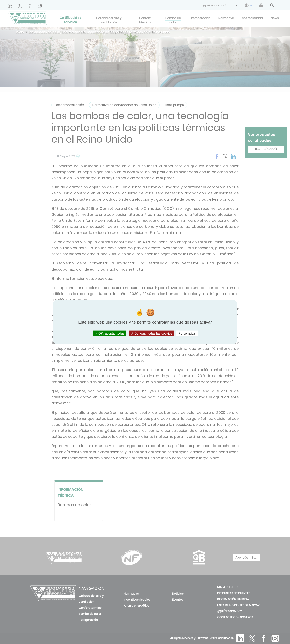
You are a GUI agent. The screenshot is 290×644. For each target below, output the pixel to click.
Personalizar (187, 333)
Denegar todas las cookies (151, 333)
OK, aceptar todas (110, 333)
